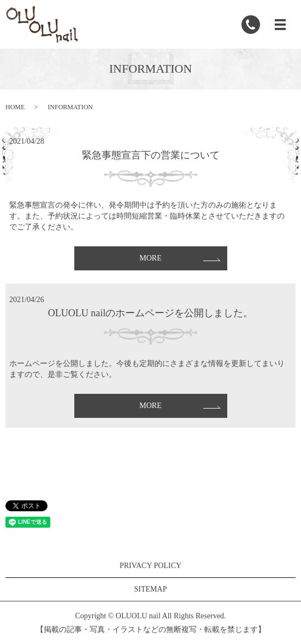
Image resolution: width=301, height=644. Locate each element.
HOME (15, 107)
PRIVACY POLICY (150, 566)
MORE (150, 258)
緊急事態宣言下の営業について (151, 155)
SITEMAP (151, 589)
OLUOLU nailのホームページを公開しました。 (150, 313)
